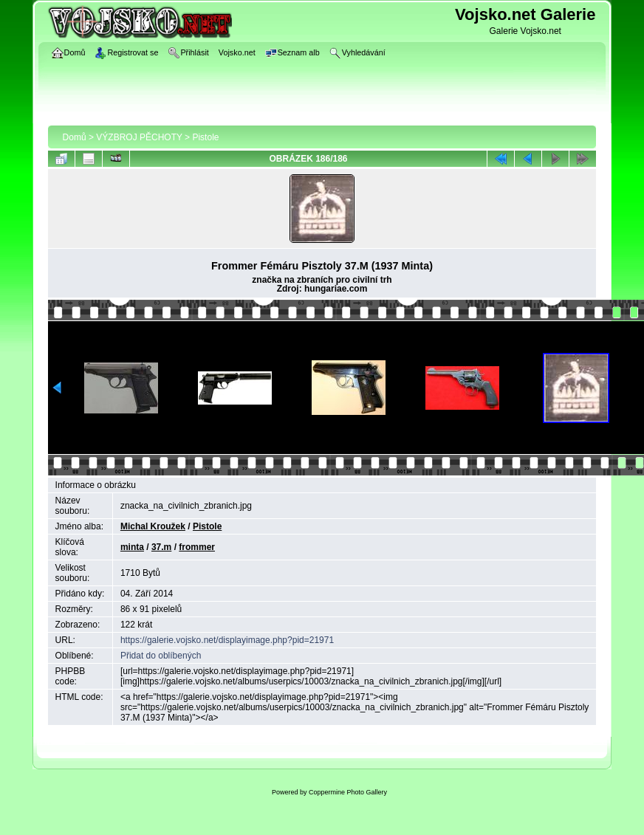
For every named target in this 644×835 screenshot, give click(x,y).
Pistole (205, 137)
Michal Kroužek (153, 526)
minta (132, 547)
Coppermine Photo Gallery (348, 792)
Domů (75, 137)
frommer (197, 547)
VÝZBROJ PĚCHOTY (139, 137)
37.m (161, 547)
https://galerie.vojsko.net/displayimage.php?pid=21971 (227, 640)
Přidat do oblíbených (161, 656)
